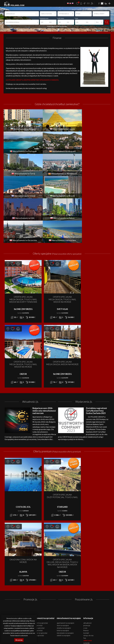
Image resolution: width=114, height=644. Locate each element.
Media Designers (105, 616)
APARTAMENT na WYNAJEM (65, 578)
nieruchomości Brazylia (51, 640)
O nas (85, 583)
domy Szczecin (47, 635)
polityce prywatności (22, 631)
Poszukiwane (82, 555)
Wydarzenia (82, 357)
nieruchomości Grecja (37, 640)
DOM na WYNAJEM (63, 581)
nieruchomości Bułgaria (86, 635)
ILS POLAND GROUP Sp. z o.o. (27, 614)
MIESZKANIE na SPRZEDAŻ (39, 588)
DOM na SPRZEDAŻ (36, 581)
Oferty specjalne (57, 209)
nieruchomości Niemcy (101, 638)
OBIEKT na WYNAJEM (64, 591)
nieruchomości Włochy (76, 640)
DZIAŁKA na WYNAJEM (64, 583)
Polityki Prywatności (57, 625)
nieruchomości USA (64, 640)
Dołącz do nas (88, 591)
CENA (77, 18)
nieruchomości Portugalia (59, 638)
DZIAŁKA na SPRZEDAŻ (37, 583)
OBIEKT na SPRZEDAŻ (37, 591)
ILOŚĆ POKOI (61, 18)
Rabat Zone (88, 596)
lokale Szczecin (56, 635)
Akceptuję (19, 640)
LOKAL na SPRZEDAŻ (36, 586)
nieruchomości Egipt (46, 638)
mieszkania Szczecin (37, 635)
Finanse (86, 586)
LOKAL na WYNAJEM (63, 586)
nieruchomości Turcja (88, 638)
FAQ (85, 593)
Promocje (29, 555)
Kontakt (86, 588)
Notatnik (86, 598)
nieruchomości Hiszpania (74, 638)
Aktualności (29, 357)
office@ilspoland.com (11, 588)
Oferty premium (57, 407)
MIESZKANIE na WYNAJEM (65, 588)
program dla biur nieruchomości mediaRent (97, 614)
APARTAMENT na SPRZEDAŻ (39, 578)
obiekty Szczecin (65, 635)
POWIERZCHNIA (44, 18)
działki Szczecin (74, 635)
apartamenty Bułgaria (99, 635)
